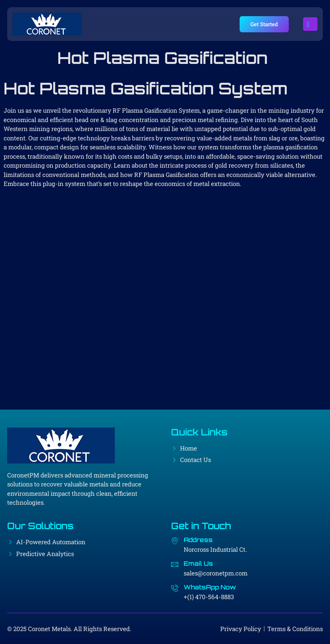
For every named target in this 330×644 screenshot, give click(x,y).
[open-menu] (310, 24)
